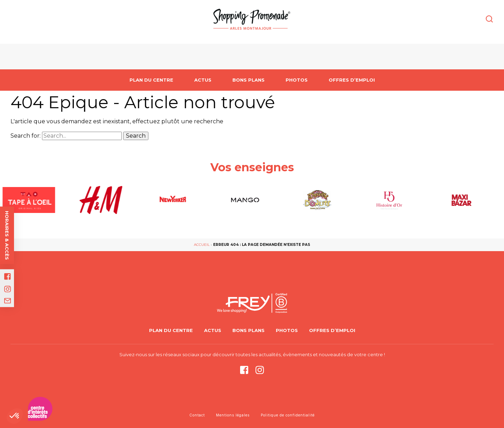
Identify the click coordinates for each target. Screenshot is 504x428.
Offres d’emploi (352, 80)
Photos (297, 80)
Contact (197, 415)
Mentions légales (233, 415)
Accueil (202, 245)
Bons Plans (248, 80)
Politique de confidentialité (288, 415)
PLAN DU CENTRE (151, 80)
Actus (203, 80)
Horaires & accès (7, 235)
